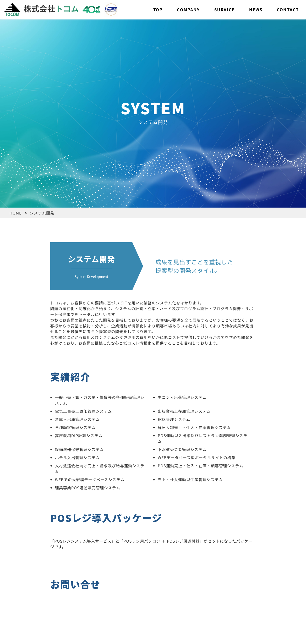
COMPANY (188, 10)
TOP (158, 10)
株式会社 (41, 8)
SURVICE (224, 10)
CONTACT (288, 10)
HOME (16, 213)
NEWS (256, 10)
